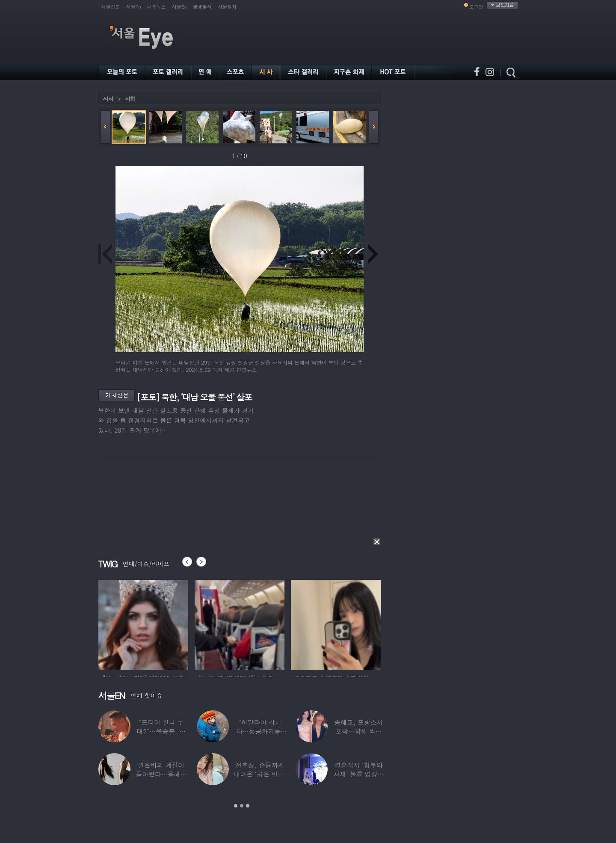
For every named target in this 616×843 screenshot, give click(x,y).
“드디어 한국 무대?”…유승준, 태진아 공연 (161, 731)
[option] (143, 623)
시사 (108, 99)
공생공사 (202, 7)
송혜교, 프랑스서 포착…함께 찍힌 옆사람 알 (358, 731)
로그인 (476, 7)
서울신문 (111, 7)
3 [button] (248, 806)
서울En (179, 7)
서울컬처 (227, 7)
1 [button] (236, 806)
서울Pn (134, 7)
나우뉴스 (157, 7)
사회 (130, 99)
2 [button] (242, 806)
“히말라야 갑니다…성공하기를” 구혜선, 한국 (260, 731)
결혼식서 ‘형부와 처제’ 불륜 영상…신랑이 (358, 774)
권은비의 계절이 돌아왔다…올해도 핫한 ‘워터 (161, 774)
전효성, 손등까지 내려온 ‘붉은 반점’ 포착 (260, 774)
